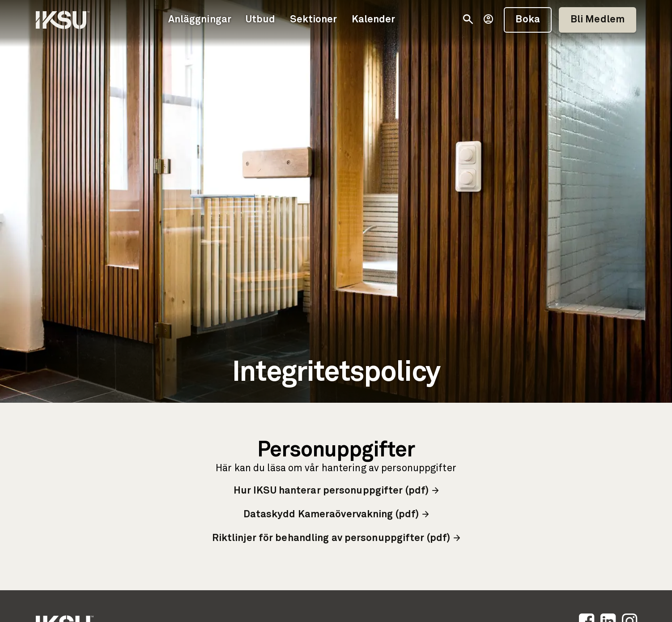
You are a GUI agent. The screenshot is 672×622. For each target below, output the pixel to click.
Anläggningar (200, 20)
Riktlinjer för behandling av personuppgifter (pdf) (336, 539)
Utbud (261, 20)
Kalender (374, 20)
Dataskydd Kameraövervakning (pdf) (336, 515)
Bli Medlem (598, 20)
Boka (527, 20)
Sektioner (314, 20)
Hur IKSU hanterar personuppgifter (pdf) (336, 491)
